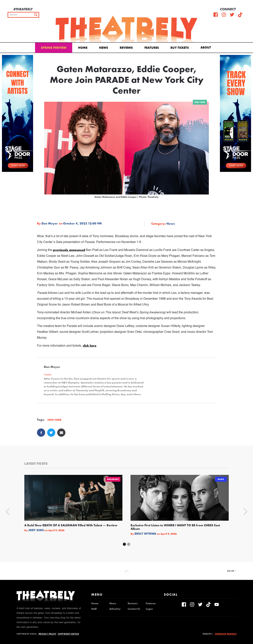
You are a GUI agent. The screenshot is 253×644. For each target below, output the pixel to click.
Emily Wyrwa (145, 534)
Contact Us (134, 609)
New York (200, 102)
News (104, 48)
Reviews (126, 48)
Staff (94, 609)
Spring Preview (54, 48)
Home (83, 48)
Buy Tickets (180, 48)
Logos (149, 609)
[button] (206, 47)
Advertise (115, 609)
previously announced (69, 250)
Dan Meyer (50, 224)
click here (90, 346)
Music (221, 479)
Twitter (48, 375)
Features (152, 48)
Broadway (113, 479)
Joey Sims (36, 530)
